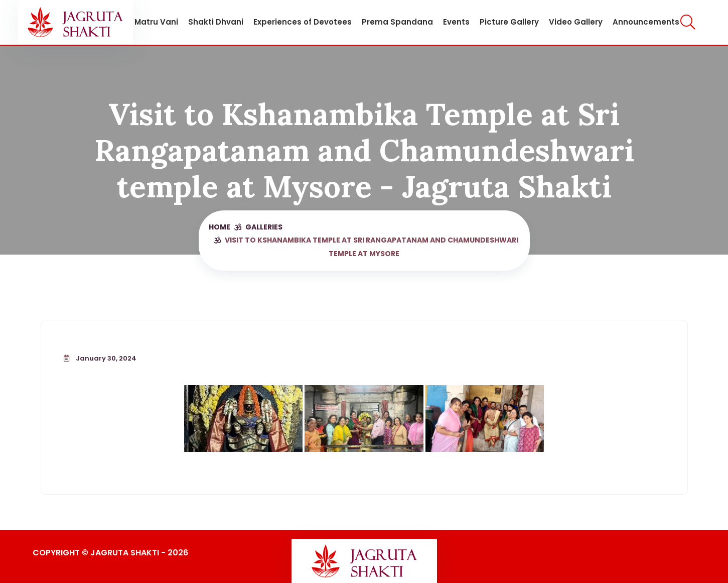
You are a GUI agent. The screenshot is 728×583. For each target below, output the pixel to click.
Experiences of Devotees (303, 22)
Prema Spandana (397, 22)
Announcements (646, 22)
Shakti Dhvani (216, 22)
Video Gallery (576, 22)
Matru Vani (156, 22)
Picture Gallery (509, 22)
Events (456, 22)
